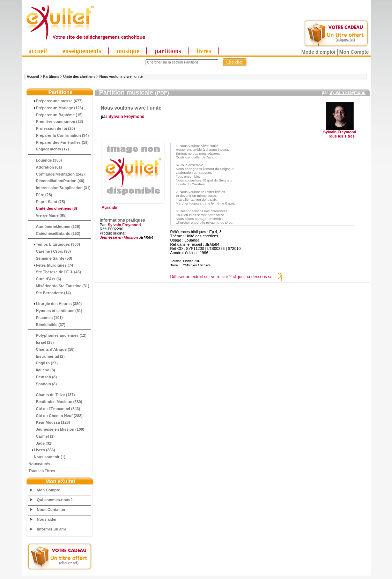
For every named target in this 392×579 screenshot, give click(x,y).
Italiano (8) (42, 370)
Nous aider (47, 519)
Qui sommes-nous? (55, 500)
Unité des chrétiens (79, 77)
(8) (53, 208)
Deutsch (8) (43, 377)
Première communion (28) (56, 121)
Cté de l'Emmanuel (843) (54, 409)
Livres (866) (42, 450)
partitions (168, 51)
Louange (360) (45, 160)
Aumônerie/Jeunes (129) (54, 227)
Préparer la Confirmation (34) (59, 135)
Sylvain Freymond (347, 92)
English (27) (43, 363)
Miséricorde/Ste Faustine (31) (59, 286)
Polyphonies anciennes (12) (58, 335)
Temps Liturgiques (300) (54, 244)
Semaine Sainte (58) (50, 258)
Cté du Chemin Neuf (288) (56, 416)
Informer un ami (51, 529)
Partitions (51, 77)
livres (204, 51)
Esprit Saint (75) (47, 202)
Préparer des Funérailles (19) (59, 142)
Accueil (33, 77)
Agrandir (132, 206)
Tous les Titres (42, 471)
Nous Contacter (51, 510)
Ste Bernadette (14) (50, 293)
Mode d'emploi (318, 52)
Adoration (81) (45, 167)
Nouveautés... (41, 464)
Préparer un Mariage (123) (56, 108)
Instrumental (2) (47, 356)
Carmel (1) (42, 436)
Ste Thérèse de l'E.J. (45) (55, 272)
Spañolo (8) (43, 384)
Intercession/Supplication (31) (60, 188)
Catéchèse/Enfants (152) (54, 233)
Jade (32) (41, 443)
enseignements (82, 51)
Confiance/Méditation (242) (57, 174)
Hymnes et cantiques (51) (56, 311)
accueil (38, 51)
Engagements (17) (49, 149)
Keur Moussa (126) (49, 422)
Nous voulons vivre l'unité (121, 77)
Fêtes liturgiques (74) (52, 265)
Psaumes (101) (46, 318)
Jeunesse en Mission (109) (57, 429)
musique (128, 51)
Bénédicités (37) (47, 325)
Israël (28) (41, 342)
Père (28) (40, 195)
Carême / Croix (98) (50, 251)
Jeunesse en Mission (119, 237)
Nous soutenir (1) (47, 457)
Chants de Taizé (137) (52, 395)
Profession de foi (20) (52, 128)
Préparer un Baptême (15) (56, 115)
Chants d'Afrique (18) (52, 349)
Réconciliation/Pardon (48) (57, 181)
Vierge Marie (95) (48, 215)
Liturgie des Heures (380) (55, 304)
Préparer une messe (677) (56, 101)
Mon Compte (354, 52)
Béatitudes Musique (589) (56, 402)
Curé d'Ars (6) (45, 279)
